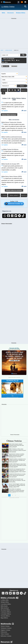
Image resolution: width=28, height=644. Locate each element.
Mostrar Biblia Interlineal (9, 115)
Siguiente (24, 90)
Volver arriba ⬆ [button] (14, 195)
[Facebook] (9, 216)
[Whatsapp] (3, 594)
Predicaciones (4, 632)
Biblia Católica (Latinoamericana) (12, 137)
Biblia (3, 13)
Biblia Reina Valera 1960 (8, 77)
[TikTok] (23, 216)
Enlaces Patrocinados (7, 224)
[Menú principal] (2, 2)
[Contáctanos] (18, 594)
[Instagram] (12, 216)
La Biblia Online (9, 50)
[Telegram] (19, 216)
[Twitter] (16, 216)
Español (4, 74)
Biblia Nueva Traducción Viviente (12, 122)
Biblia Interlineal (5, 608)
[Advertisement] (14, 33)
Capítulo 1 (5, 83)
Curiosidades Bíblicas (6, 614)
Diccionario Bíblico (5, 610)
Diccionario (11, 13)
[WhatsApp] (5, 216)
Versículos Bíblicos (5, 616)
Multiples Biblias (21, 13)
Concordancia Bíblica (6, 604)
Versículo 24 (5, 86)
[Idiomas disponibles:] (22, 2)
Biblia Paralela (4, 606)
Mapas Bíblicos (4, 618)
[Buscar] (25, 6)
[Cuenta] (25, 2)
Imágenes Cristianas (5, 630)
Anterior (4, 90)
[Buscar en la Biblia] (23, 55)
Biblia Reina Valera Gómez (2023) (12, 176)
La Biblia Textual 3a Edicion (10, 149)
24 (2, 102)
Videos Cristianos (5, 634)
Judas (4, 80)
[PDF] (15, 90)
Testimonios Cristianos (6, 628)
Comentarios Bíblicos (6, 612)
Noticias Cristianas (5, 626)
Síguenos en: (14, 590)
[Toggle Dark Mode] (18, 2)
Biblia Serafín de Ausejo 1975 (10, 164)
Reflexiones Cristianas (6, 636)
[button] (19, 55)
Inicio (2, 50)
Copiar (24, 111)
